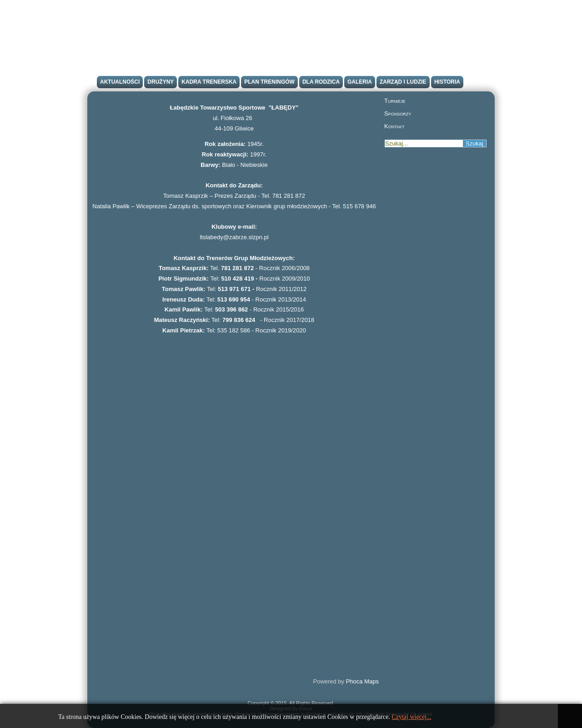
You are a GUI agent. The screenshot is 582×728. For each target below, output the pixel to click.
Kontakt (394, 126)
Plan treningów (269, 82)
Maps (371, 681)
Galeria (360, 82)
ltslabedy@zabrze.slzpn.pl (234, 237)
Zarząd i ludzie (403, 82)
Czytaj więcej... (411, 717)
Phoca (354, 681)
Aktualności (120, 82)
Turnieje (395, 101)
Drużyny (161, 82)
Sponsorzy (398, 113)
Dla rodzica (321, 82)
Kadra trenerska (209, 82)
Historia (447, 82)
